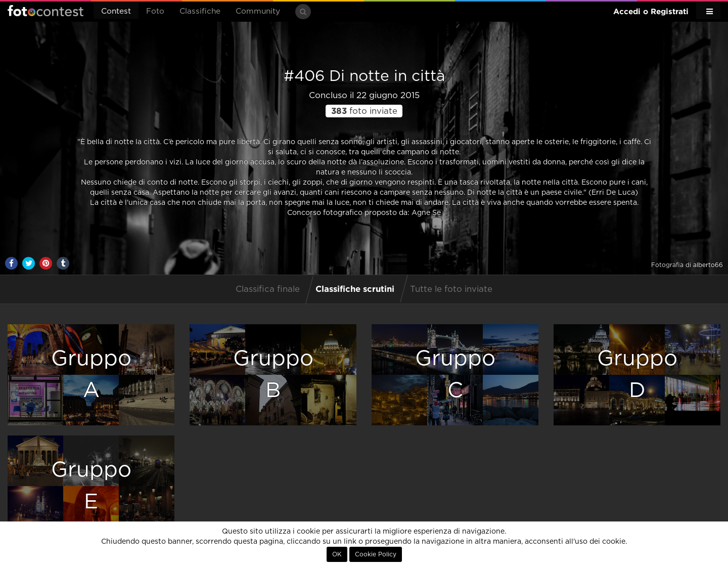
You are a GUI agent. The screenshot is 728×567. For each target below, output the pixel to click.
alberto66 (708, 265)
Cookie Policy (376, 554)
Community (258, 11)
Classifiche (200, 11)
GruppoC (455, 375)
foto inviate (364, 111)
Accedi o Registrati (651, 11)
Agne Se (425, 213)
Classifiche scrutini (355, 289)
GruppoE (91, 486)
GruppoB (273, 375)
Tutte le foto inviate (451, 289)
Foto (155, 11)
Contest (116, 11)
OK (337, 554)
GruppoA (91, 375)
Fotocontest (45, 11)
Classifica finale (268, 289)
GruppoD (637, 375)
